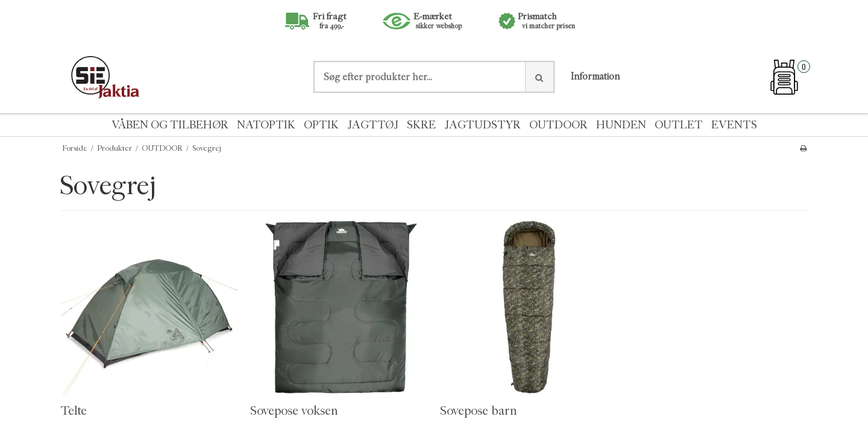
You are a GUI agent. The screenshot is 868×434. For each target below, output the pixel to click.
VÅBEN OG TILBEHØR (170, 125)
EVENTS (734, 125)
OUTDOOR (558, 125)
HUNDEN (621, 125)
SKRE (421, 125)
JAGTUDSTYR (483, 125)
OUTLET (679, 125)
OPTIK (321, 125)
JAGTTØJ (373, 125)
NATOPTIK (266, 125)
